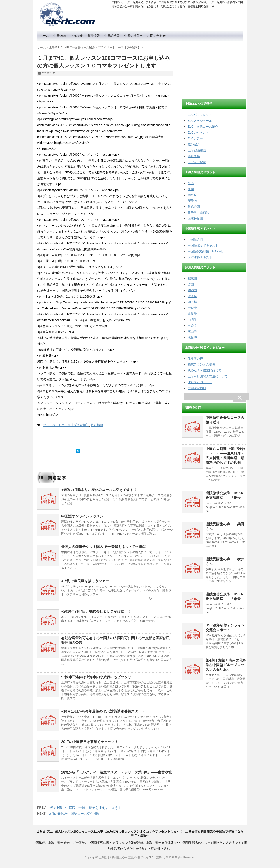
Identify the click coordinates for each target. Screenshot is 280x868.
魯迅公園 (194, 207)
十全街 (192, 308)
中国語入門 (195, 240)
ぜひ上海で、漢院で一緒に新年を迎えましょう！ (85, 808)
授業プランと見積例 (201, 364)
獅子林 (192, 302)
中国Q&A (60, 36)
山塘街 (192, 320)
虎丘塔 (192, 337)
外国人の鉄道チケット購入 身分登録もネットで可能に (104, 547)
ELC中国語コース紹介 (203, 127)
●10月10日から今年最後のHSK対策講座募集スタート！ (105, 711)
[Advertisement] (214, 69)
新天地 (192, 201)
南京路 (192, 195)
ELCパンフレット (200, 115)
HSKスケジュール (200, 382)
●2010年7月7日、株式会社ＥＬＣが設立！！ (96, 611)
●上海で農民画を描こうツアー (85, 581)
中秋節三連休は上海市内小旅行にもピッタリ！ (98, 677)
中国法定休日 (197, 388)
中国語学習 (112, 36)
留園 (191, 284)
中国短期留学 (133, 36)
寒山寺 (192, 332)
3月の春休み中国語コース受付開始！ (76, 814)
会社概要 (194, 156)
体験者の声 (195, 358)
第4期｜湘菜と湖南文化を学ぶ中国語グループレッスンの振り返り (226, 665)
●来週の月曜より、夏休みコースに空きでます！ (99, 490)
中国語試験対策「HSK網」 (206, 251)
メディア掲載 (197, 162)
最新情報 (97, 425)
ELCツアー (195, 138)
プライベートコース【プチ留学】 (66, 425)
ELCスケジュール (200, 121)
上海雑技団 (195, 219)
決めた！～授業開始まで (205, 370)
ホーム (44, 36)
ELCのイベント (198, 132)
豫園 (191, 189)
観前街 (192, 314)
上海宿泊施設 (197, 150)
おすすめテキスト (200, 257)
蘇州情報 (94, 36)
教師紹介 (194, 144)
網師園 (192, 290)
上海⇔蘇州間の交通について (208, 376)
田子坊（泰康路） (200, 213)
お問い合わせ (156, 36)
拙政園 (192, 278)
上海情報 (77, 36)
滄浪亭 (192, 296)
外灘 (191, 183)
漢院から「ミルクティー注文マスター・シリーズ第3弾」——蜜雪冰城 (116, 772)
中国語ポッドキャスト (203, 245)
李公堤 (192, 326)
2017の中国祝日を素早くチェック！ (90, 742)
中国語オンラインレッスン (82, 516)
